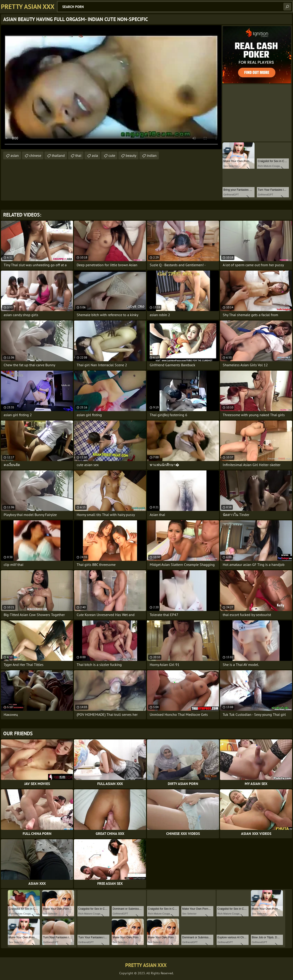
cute (112, 155)
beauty (131, 155)
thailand (58, 155)
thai (78, 155)
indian (152, 155)
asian (15, 155)
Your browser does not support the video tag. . (111, 87)
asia (95, 155)
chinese (35, 155)
